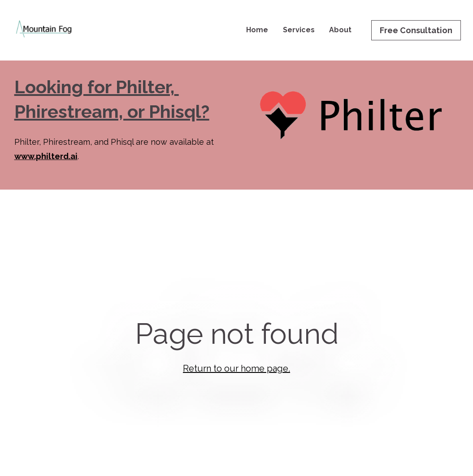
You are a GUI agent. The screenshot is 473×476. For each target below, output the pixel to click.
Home (257, 30)
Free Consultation (416, 30)
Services (299, 30)
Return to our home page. (236, 361)
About (340, 30)
